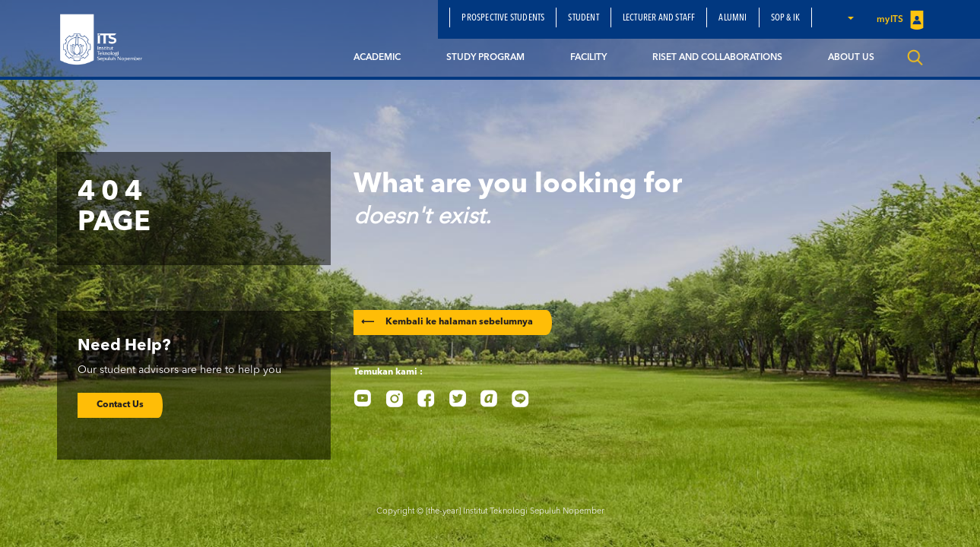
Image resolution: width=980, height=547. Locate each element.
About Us (851, 58)
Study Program (485, 58)
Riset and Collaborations (717, 58)
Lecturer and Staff (659, 18)
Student (583, 18)
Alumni (733, 18)
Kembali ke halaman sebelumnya (447, 322)
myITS (900, 20)
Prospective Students (503, 18)
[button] (850, 17)
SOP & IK (786, 18)
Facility (588, 58)
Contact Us (120, 405)
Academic (377, 58)
